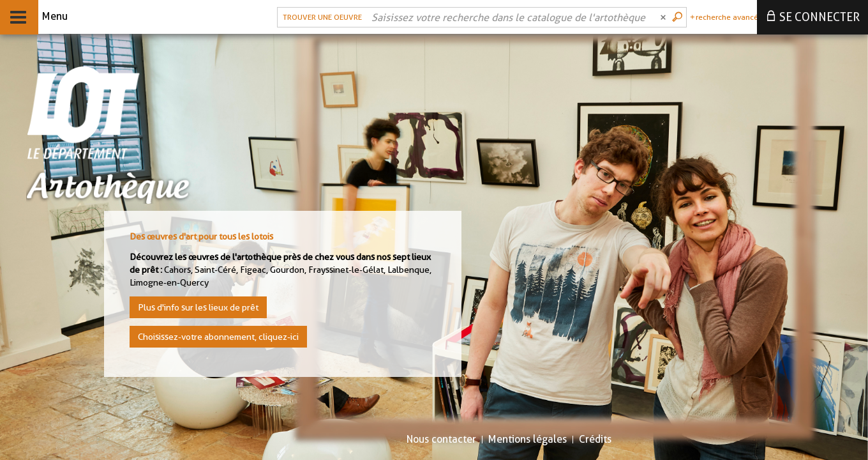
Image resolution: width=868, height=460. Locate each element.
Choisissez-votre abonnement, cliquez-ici (218, 337)
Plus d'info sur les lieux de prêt (198, 307)
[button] (321, 17)
